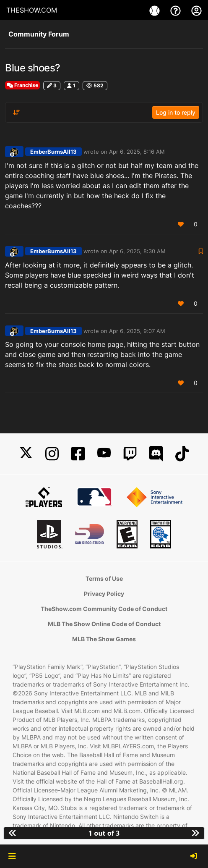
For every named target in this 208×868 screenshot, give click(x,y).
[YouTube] (104, 454)
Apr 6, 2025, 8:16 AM (137, 152)
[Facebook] (78, 454)
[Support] (177, 10)
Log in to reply (176, 112)
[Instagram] (52, 454)
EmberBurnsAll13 (53, 152)
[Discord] (156, 454)
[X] (26, 454)
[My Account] (196, 10)
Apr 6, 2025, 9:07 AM (137, 331)
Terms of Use (104, 578)
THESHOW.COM (32, 10)
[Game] (156, 10)
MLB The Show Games (104, 639)
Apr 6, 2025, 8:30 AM (137, 251)
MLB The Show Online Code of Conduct (104, 624)
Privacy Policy (104, 594)
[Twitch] (130, 454)
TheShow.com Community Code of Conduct (104, 609)
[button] (12, 856)
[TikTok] (182, 454)
